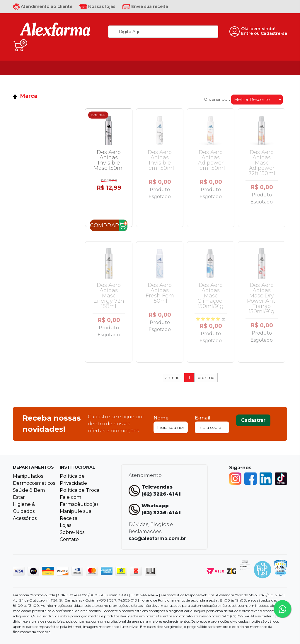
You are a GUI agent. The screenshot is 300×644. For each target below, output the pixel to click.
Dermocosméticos (34, 483)
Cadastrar (253, 420)
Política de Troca (80, 490)
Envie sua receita (145, 6)
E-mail (202, 418)
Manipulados (28, 476)
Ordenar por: (217, 99)
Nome (161, 418)
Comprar (105, 225)
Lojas (65, 525)
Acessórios (25, 518)
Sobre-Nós (72, 532)
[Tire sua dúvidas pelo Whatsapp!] (282, 609)
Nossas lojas (97, 6)
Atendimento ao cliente (43, 6)
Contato (69, 539)
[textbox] (163, 32)
